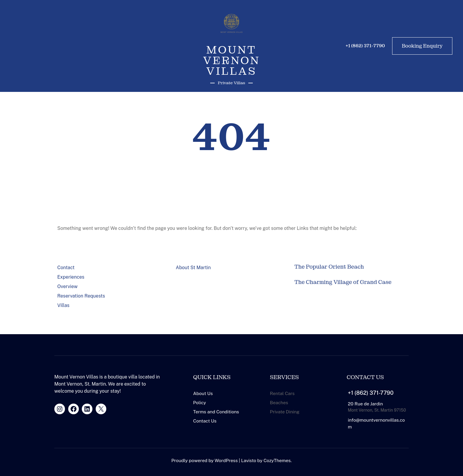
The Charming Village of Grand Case (343, 282)
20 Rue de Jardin (365, 404)
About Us (203, 393)
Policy (200, 402)
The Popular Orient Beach (329, 267)
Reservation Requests (81, 296)
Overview (67, 286)
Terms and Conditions (216, 412)
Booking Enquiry (422, 46)
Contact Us (205, 421)
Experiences (71, 277)
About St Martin (193, 268)
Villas (63, 305)
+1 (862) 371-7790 (371, 393)
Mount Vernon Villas (231, 60)
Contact (66, 268)
